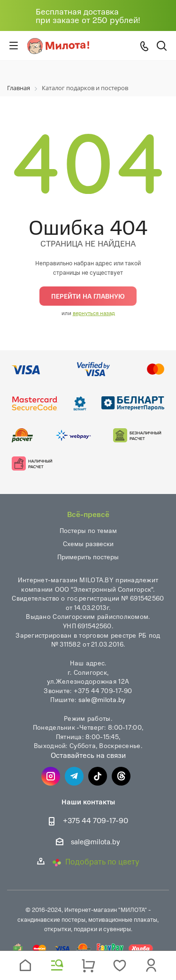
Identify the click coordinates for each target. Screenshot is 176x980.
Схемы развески (88, 544)
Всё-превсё (88, 514)
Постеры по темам (88, 530)
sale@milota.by (102, 699)
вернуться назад (94, 313)
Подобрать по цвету (96, 861)
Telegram (74, 776)
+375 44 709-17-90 (96, 821)
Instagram (51, 776)
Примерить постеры (88, 557)
